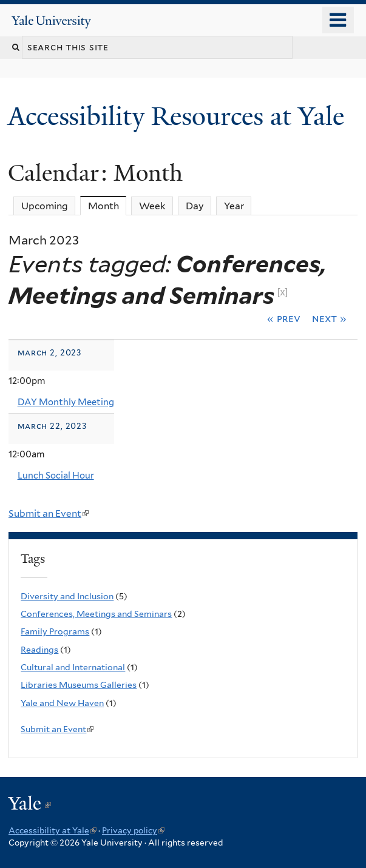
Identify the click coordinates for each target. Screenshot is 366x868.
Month (107, 206)
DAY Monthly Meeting (66, 402)
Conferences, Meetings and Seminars (96, 614)
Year (234, 206)
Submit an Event (49, 513)
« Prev (284, 318)
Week (152, 206)
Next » (329, 318)
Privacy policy (133, 830)
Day (195, 206)
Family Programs (55, 631)
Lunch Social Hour (56, 476)
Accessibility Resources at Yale (179, 116)
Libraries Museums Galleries (79, 685)
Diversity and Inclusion (67, 596)
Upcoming (45, 206)
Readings (39, 650)
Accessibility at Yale (53, 830)
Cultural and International (73, 667)
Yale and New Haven (62, 703)
